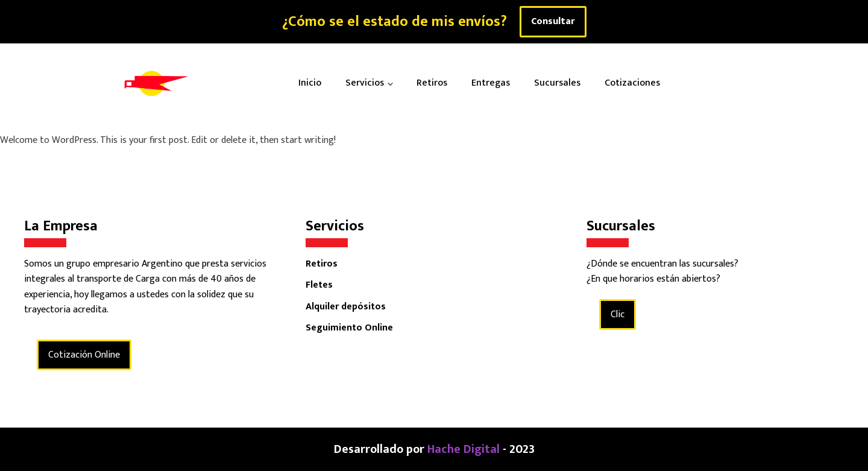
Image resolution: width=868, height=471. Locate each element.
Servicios (365, 83)
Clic (618, 315)
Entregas (491, 83)
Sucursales (557, 83)
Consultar (553, 21)
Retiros (432, 83)
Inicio (310, 83)
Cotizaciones (632, 83)
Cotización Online (84, 355)
